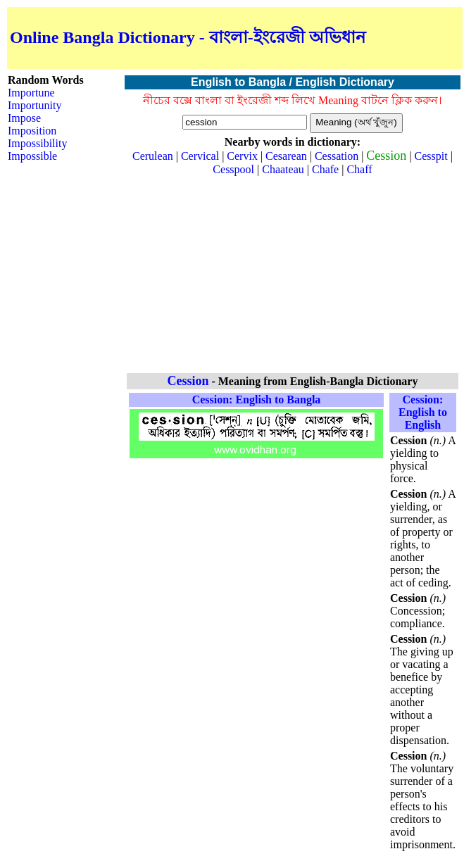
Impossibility (37, 143)
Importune (31, 93)
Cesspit (431, 156)
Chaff (359, 169)
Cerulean (153, 156)
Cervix (242, 156)
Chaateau (283, 169)
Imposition (32, 131)
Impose (24, 118)
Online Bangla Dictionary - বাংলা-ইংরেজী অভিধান (188, 37)
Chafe (325, 169)
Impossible (32, 156)
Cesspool (233, 169)
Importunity (35, 105)
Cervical (200, 156)
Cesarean (286, 156)
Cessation (337, 156)
